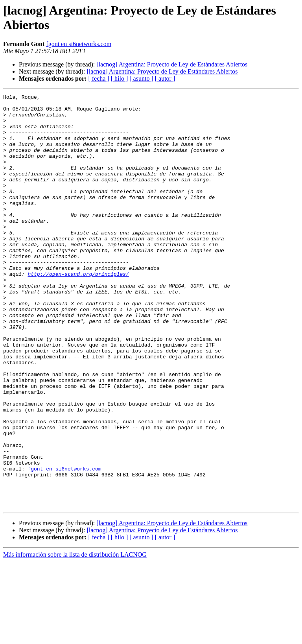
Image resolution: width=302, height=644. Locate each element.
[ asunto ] (141, 78)
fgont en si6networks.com (79, 44)
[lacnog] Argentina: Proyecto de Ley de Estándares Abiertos (172, 64)
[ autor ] (165, 78)
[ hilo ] (120, 78)
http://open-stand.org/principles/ (78, 310)
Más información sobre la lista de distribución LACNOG (75, 637)
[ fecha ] (99, 78)
